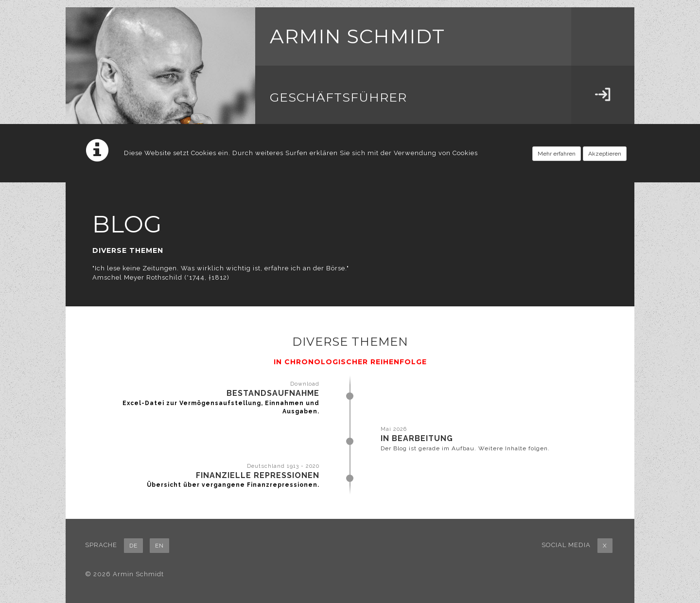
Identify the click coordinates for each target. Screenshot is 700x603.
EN (159, 546)
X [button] (605, 546)
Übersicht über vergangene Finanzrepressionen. (233, 485)
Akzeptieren (605, 154)
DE (133, 546)
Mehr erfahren (557, 154)
